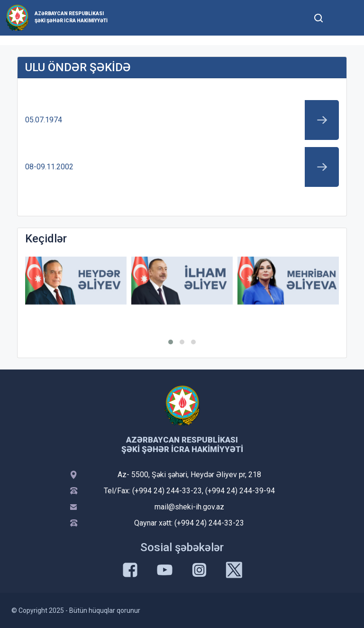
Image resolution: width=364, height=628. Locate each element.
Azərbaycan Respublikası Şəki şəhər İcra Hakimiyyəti (71, 17)
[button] (171, 342)
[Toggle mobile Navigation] (341, 18)
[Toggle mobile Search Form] (318, 17)
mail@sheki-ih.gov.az (189, 507)
